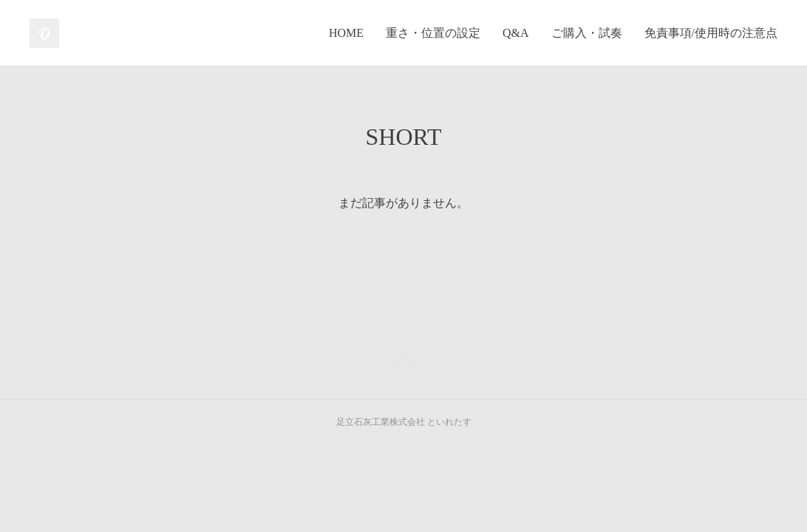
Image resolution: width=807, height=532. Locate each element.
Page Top (403, 363)
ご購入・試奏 (587, 33)
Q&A (516, 33)
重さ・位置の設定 (433, 33)
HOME (346, 33)
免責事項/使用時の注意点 (711, 33)
